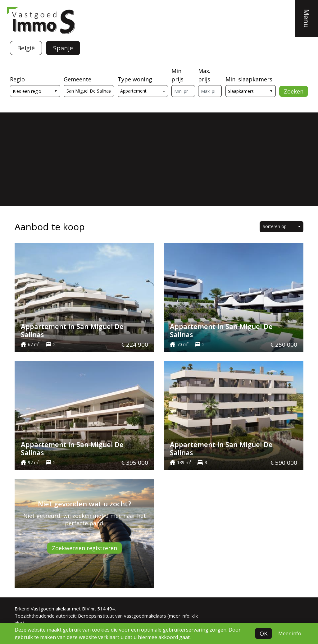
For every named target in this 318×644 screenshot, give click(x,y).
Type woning (135, 79)
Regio (17, 79)
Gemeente (77, 79)
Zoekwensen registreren (84, 548)
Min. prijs (177, 75)
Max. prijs (204, 75)
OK (263, 633)
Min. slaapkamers (249, 79)
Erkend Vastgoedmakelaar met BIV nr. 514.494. (65, 609)
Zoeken (294, 91)
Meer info (290, 633)
